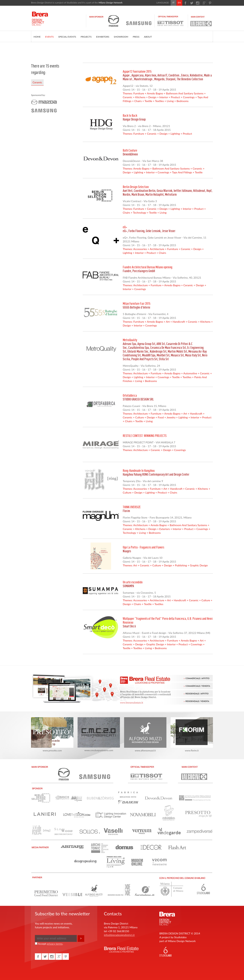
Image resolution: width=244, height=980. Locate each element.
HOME (37, 37)
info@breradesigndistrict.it (119, 935)
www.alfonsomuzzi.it (145, 735)
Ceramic (37, 82)
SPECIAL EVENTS (67, 37)
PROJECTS (86, 37)
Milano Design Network (110, 3)
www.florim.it (192, 735)
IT (173, 3)
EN (179, 3)
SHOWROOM (121, 37)
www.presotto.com (52, 735)
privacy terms (55, 944)
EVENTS (49, 37)
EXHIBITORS (103, 37)
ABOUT (148, 37)
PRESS (136, 37)
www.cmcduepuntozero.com (99, 734)
